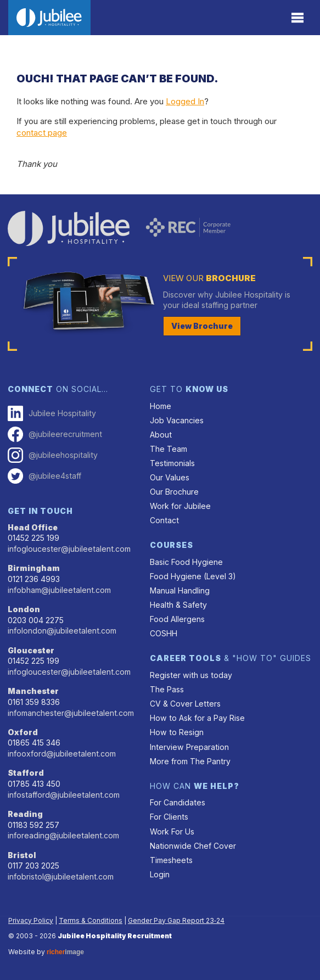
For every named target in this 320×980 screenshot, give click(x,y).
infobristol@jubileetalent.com (61, 877)
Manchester (33, 691)
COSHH (164, 633)
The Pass (167, 689)
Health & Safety (178, 605)
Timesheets (171, 860)
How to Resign (177, 732)
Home (161, 406)
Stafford (26, 773)
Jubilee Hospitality (52, 413)
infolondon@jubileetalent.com (62, 631)
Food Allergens (177, 619)
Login (160, 874)
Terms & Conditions (91, 920)
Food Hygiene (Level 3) (193, 576)
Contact (164, 520)
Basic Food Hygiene (186, 562)
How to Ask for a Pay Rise (197, 718)
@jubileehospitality (53, 455)
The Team (169, 449)
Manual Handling (180, 590)
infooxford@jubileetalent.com (62, 754)
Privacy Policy (31, 920)
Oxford (23, 732)
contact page (42, 133)
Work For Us (172, 831)
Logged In (185, 101)
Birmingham (34, 568)
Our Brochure (174, 492)
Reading (25, 814)
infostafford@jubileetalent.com (64, 795)
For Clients (169, 817)
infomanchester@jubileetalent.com (71, 713)
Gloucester (31, 650)
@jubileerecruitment (55, 434)
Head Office (33, 527)
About (161, 435)
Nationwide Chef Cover (193, 846)
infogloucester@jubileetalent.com (69, 549)
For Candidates (178, 802)
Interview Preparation (189, 747)
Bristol (22, 855)
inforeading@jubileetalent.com (63, 835)
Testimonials (172, 463)
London (24, 609)
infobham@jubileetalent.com (59, 590)
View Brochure (202, 326)
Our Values (170, 477)
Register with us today (191, 675)
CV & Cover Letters (185, 704)
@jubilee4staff (44, 476)
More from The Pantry (190, 761)
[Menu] (298, 18)
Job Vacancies (177, 420)
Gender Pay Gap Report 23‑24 (176, 920)
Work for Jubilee (180, 506)
